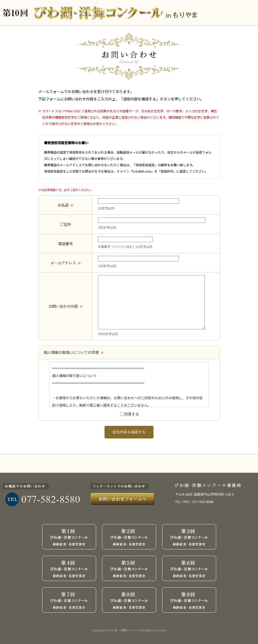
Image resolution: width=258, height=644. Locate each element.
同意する (132, 414)
